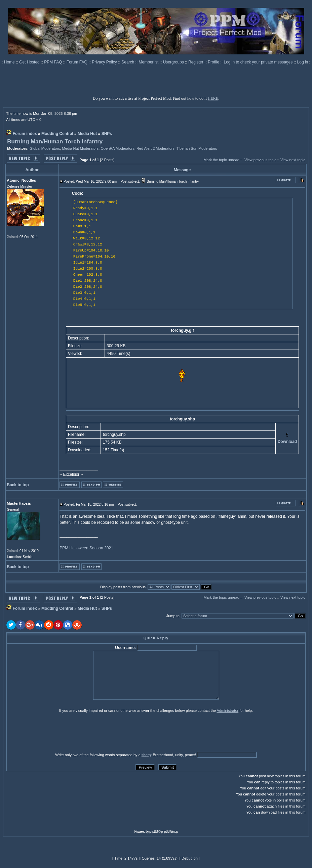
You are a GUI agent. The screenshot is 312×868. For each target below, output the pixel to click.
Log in (303, 62)
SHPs (107, 134)
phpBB (153, 832)
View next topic (293, 160)
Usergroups (174, 62)
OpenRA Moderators (117, 148)
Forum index (25, 134)
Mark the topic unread (221, 160)
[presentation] (58, 732)
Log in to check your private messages (259, 62)
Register (196, 62)
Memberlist (149, 62)
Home (10, 62)
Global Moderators (45, 148)
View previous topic (260, 160)
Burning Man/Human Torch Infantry (55, 142)
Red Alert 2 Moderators (155, 148)
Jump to (173, 616)
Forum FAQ (77, 62)
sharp (146, 755)
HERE (213, 98)
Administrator (227, 711)
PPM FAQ (54, 62)
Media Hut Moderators (81, 148)
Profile (214, 62)
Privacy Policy (105, 62)
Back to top (18, 485)
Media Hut (87, 134)
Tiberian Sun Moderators (197, 148)
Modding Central (57, 134)
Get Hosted (30, 62)
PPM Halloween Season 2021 (86, 548)
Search (128, 62)
